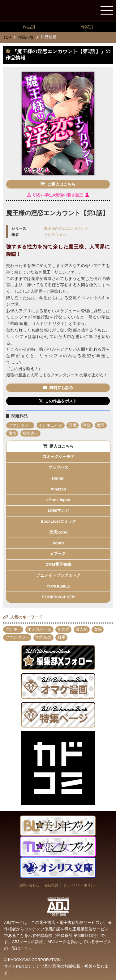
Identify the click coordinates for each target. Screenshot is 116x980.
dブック (58, 554)
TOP (7, 37)
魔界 (101, 425)
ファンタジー (20, 425)
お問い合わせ (29, 885)
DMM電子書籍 (58, 564)
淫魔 (73, 425)
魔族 (12, 433)
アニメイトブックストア (58, 575)
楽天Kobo (58, 532)
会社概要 (51, 885)
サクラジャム (55, 235)
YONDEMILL (58, 586)
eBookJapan (58, 500)
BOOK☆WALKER (58, 597)
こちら (26, 948)
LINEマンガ (58, 510)
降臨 (87, 425)
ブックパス (58, 467)
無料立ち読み (61, 388)
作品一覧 (26, 37)
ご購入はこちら (61, 184)
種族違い (30, 433)
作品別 (29, 27)
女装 (98, 629)
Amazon (58, 489)
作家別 (87, 27)
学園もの (43, 637)
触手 (62, 637)
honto (58, 543)
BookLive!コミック (58, 521)
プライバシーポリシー (80, 885)
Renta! (58, 478)
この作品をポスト (61, 401)
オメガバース (39, 629)
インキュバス (50, 425)
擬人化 (82, 629)
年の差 (64, 629)
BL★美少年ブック (29, 11)
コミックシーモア (58, 457)
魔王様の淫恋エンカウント (66, 228)
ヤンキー (13, 629)
